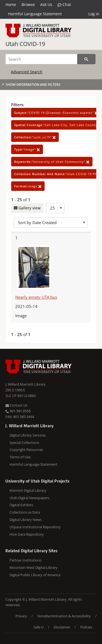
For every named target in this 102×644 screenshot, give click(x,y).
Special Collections (24, 442)
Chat (64, 5)
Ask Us (46, 4)
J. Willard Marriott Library (26, 384)
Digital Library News (26, 520)
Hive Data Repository (27, 534)
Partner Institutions (25, 560)
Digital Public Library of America (35, 575)
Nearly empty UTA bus (36, 297)
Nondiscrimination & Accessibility (64, 616)
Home (11, 4)
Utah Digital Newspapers (29, 498)
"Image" (27, 149)
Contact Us (16, 405)
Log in (94, 14)
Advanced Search (27, 72)
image (28, 186)
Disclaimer (62, 627)
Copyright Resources (26, 450)
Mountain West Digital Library (34, 567)
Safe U (38, 627)
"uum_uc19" (35, 137)
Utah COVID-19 (25, 44)
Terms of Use (20, 457)
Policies (86, 627)
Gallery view (29, 208)
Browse (28, 4)
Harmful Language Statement (35, 14)
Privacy (21, 616)
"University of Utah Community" (52, 162)
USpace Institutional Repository (35, 527)
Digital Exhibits (21, 505)
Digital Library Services (28, 435)
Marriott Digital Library (28, 490)
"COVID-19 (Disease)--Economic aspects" (56, 113)
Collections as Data (25, 512)
